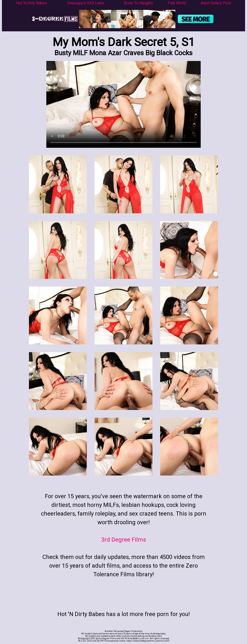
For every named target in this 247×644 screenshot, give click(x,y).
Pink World (177, 3)
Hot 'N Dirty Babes (31, 3)
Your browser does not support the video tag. (123, 104)
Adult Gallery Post (216, 3)
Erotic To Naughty (138, 3)
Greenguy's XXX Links (86, 3)
